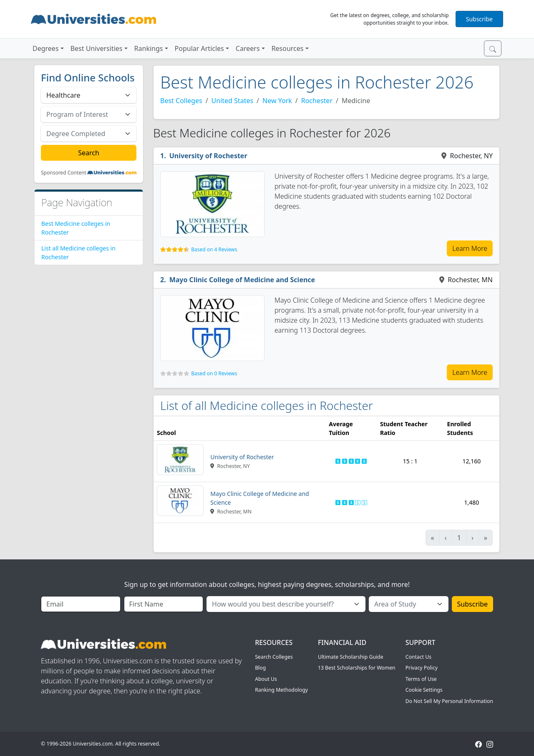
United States (233, 101)
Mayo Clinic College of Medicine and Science (242, 280)
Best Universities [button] (97, 48)
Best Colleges (181, 101)
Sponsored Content (64, 173)
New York (277, 101)
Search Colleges (274, 657)
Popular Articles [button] (199, 48)
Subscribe (479, 19)
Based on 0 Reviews (214, 373)
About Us (266, 679)
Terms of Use (421, 679)
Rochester (317, 101)
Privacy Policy (422, 668)
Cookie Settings (424, 690)
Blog (260, 668)
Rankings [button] (149, 48)
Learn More (470, 248)
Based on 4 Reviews (214, 249)
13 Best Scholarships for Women (357, 668)
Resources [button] (288, 48)
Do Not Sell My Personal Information (449, 701)
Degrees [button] (46, 48)
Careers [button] (248, 48)
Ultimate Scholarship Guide (351, 657)
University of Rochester (208, 156)
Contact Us (418, 657)
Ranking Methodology (281, 690)
